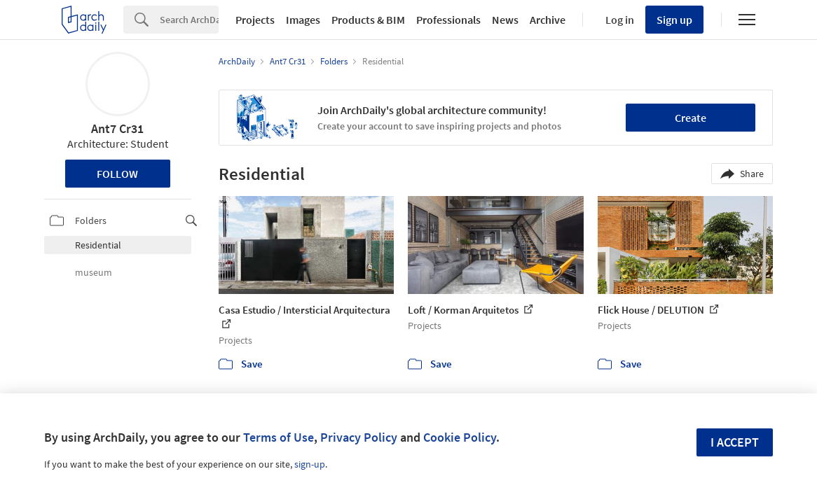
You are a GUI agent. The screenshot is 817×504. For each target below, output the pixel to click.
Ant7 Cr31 (117, 128)
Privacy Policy (359, 437)
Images (303, 20)
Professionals (448, 20)
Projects (255, 20)
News (505, 20)
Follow (117, 174)
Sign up (674, 20)
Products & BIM (368, 20)
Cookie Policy (460, 437)
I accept (735, 442)
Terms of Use (279, 437)
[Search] (189, 20)
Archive (548, 20)
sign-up (310, 464)
